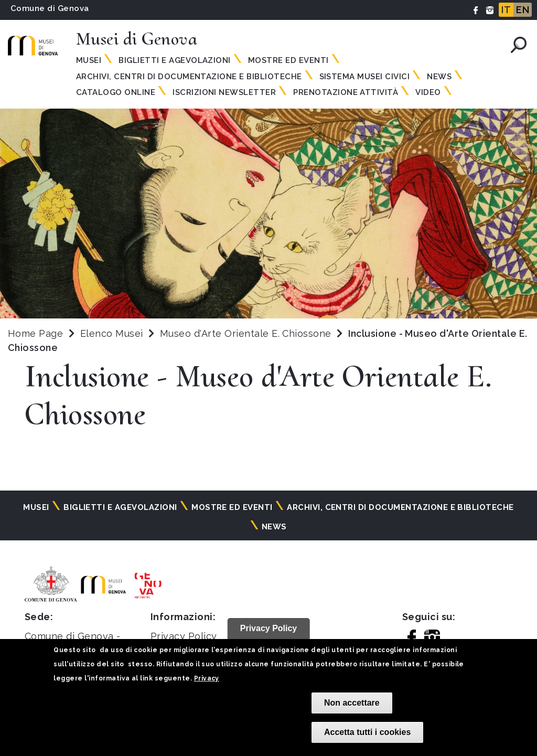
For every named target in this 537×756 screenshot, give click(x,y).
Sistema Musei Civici (365, 77)
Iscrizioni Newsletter (224, 92)
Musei (89, 60)
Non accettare (352, 703)
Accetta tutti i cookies (367, 732)
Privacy (207, 678)
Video (428, 92)
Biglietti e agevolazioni (175, 60)
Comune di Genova (50, 8)
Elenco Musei (112, 333)
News (439, 77)
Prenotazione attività (346, 92)
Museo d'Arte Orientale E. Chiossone (247, 333)
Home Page (35, 333)
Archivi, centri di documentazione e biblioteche (189, 77)
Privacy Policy (184, 636)
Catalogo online (116, 92)
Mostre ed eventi (288, 60)
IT (506, 10)
